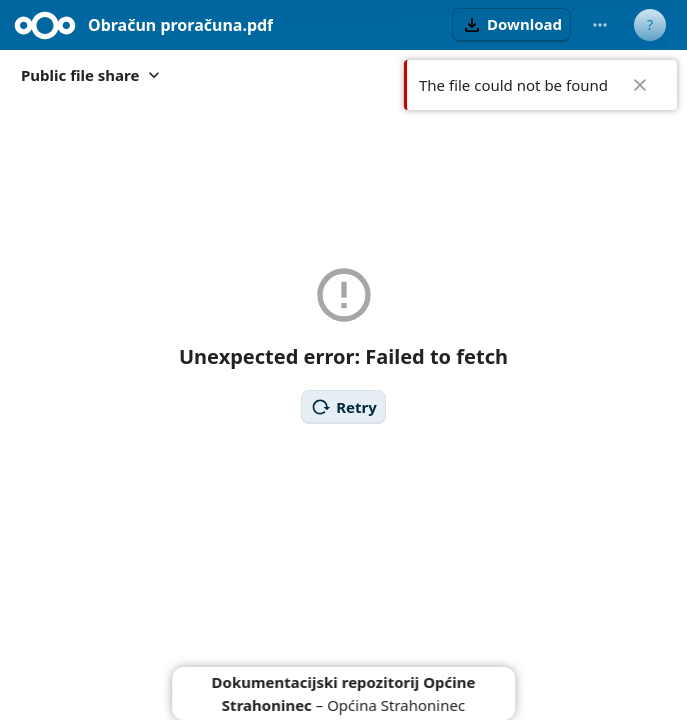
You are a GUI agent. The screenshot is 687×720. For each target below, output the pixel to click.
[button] (511, 25)
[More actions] (600, 25)
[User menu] (650, 25)
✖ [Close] (640, 85)
